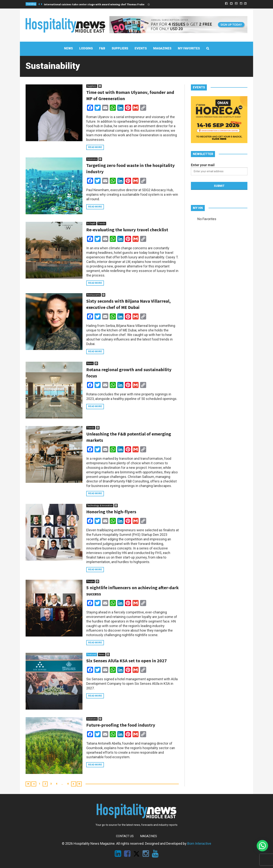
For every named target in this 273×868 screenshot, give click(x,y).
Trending (31, 4)
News (90, 363)
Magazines (149, 836)
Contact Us (125, 836)
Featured (92, 655)
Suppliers (92, 86)
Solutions (92, 159)
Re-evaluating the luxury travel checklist (127, 230)
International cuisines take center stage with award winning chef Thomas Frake (94, 4)
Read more (95, 147)
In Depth (91, 224)
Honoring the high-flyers (111, 512)
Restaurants (94, 295)
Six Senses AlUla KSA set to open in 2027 (127, 661)
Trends (102, 224)
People (91, 581)
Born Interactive (199, 843)
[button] (262, 846)
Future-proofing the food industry (121, 725)
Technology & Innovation (100, 506)
